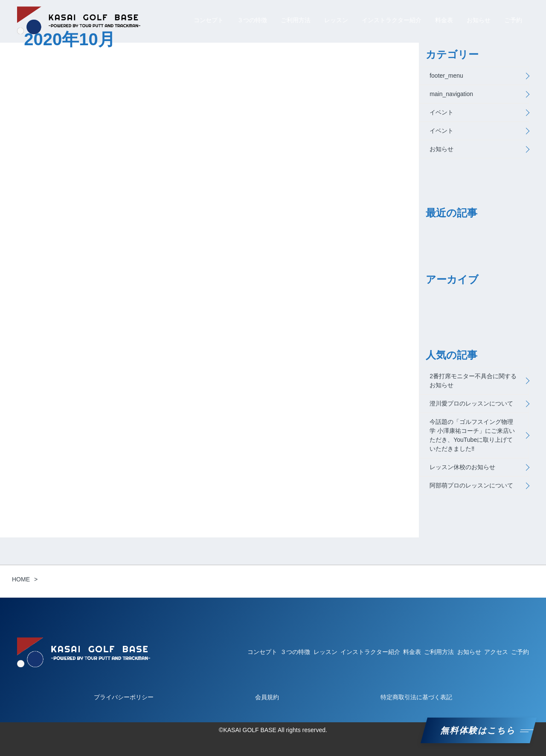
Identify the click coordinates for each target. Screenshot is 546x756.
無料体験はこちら (479, 730)
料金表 (444, 20)
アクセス (496, 652)
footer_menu (446, 76)
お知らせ (479, 20)
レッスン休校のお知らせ (462, 467)
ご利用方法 (296, 20)
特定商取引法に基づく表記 (416, 697)
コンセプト (209, 20)
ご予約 (513, 20)
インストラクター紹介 (392, 20)
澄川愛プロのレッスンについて (471, 403)
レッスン (336, 20)
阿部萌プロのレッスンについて (471, 485)
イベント (441, 112)
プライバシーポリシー (124, 697)
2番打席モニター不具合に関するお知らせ (473, 381)
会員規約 (267, 697)
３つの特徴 (252, 20)
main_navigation (451, 94)
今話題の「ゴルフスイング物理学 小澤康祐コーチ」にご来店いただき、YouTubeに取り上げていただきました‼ (472, 435)
